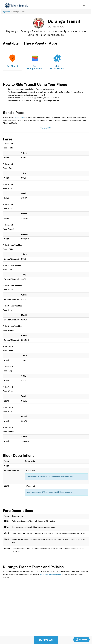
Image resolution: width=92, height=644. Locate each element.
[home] (17, 6)
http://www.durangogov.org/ (51, 574)
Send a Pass (19, 117)
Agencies (6, 12)
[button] (84, 5)
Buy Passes (46, 640)
